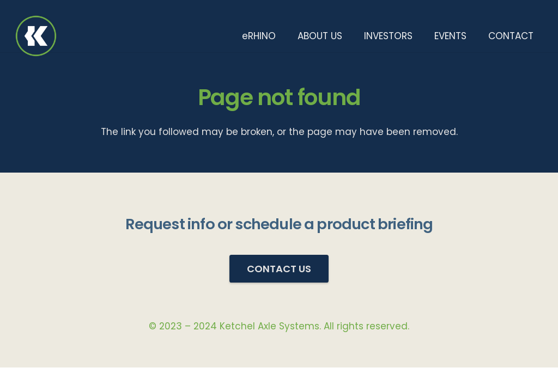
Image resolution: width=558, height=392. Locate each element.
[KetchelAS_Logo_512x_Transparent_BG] (36, 36)
